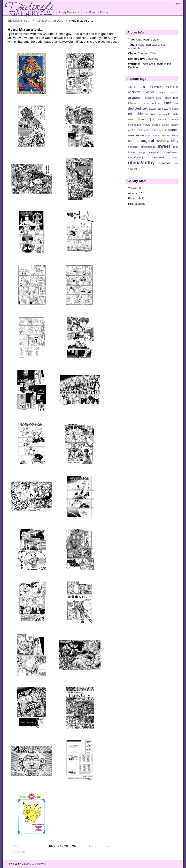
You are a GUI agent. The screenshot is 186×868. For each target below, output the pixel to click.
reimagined (143, 130)
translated (158, 157)
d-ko (176, 103)
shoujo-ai (146, 141)
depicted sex (138, 108)
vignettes (164, 163)
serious (166, 135)
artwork (150, 98)
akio (144, 87)
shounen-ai (163, 141)
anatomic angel (141, 92)
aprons (175, 92)
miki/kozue (135, 125)
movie (147, 125)
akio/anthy (156, 87)
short (132, 141)
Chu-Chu (144, 103)
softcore (133, 147)
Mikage (175, 119)
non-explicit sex (156, 45)
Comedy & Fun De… (50, 20)
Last (110, 846)
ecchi (175, 109)
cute (168, 103)
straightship (148, 147)
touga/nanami (171, 152)
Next (95, 846)
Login (177, 3)
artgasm (135, 97)
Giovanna (152, 59)
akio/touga (172, 87)
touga (142, 152)
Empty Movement (69, 12)
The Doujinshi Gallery (96, 12)
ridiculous (158, 130)
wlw (176, 163)
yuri (136, 169)
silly (175, 141)
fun (160, 114)
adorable (133, 87)
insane (140, 45)
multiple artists (160, 125)
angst (163, 92)
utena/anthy (141, 163)
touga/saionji (136, 157)
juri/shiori (162, 119)
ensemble (134, 48)
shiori (175, 135)
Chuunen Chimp (148, 53)
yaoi (131, 169)
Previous (17, 852)
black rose (172, 98)
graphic (167, 114)
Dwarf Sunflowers (160, 109)
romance (172, 130)
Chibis (132, 103)
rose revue (136, 135)
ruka (148, 135)
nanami (175, 125)
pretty (132, 130)
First (14, 846)
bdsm (159, 98)
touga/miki (155, 152)
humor (142, 119)
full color (150, 114)
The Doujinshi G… (19, 20)
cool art (156, 103)
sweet (164, 146)
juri (152, 119)
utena (175, 158)
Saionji (156, 135)
